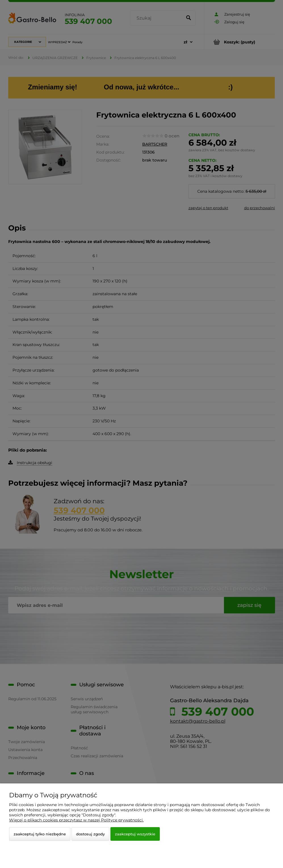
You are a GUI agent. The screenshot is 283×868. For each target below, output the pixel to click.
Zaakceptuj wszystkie (135, 834)
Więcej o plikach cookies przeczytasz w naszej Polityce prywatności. (76, 820)
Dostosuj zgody (90, 834)
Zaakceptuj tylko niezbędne (40, 834)
